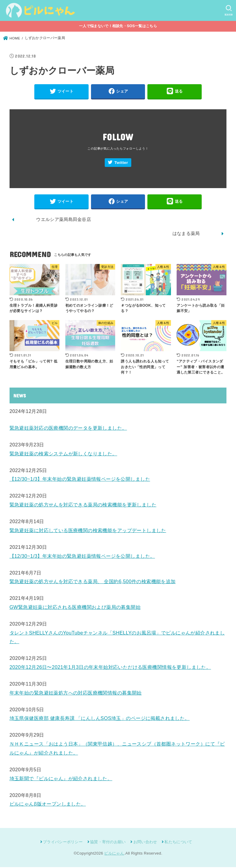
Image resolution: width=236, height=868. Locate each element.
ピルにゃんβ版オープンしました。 (48, 805)
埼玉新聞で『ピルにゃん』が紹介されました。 (61, 779)
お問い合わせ (145, 843)
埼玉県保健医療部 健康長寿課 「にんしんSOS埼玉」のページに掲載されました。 (100, 719)
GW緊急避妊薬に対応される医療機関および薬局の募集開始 (75, 608)
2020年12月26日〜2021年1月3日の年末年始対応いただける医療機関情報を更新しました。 (110, 668)
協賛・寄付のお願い (108, 843)
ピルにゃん (114, 854)
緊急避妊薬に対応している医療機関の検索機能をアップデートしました (88, 531)
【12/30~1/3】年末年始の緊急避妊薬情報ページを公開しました (80, 480)
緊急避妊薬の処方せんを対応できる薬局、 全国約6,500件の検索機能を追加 (93, 583)
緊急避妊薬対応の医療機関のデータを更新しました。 (68, 429)
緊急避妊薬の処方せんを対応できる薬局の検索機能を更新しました (83, 506)
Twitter (121, 163)
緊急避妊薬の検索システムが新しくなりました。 (63, 454)
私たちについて (178, 843)
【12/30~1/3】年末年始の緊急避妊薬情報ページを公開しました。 (82, 557)
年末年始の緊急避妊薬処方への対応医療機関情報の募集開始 (76, 694)
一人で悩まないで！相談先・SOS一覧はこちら (118, 26)
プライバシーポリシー (63, 843)
